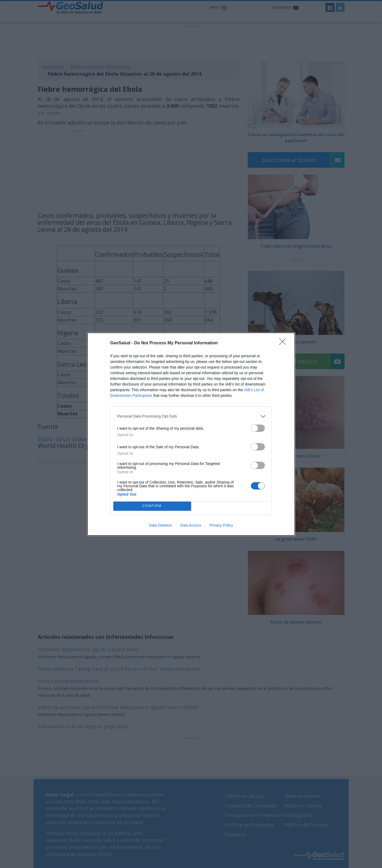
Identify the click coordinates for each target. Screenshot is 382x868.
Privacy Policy (221, 525)
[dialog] (191, 434)
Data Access (191, 525)
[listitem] (191, 416)
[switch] (258, 428)
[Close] (284, 343)
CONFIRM (152, 506)
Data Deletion (161, 525)
